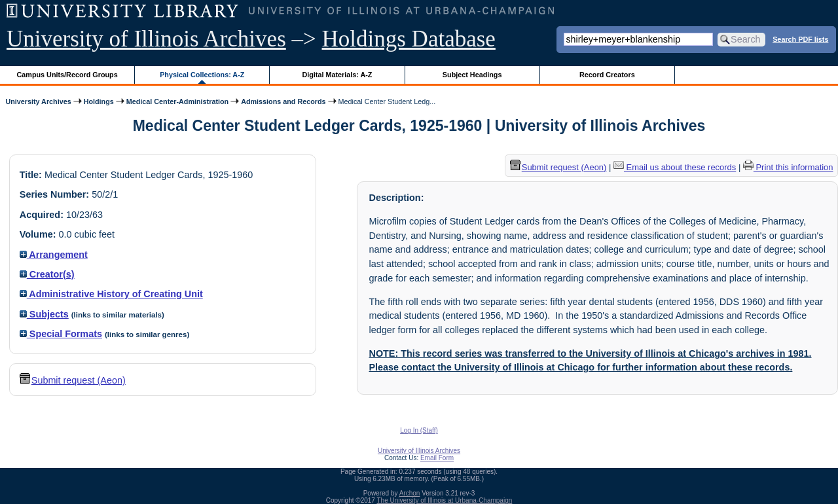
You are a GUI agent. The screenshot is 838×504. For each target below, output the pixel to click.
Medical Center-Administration (177, 101)
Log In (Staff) (419, 430)
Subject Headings (472, 75)
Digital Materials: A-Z (337, 75)
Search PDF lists (800, 39)
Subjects (44, 314)
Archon (410, 493)
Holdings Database (409, 39)
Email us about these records (675, 167)
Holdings (99, 101)
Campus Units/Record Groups (67, 75)
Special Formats (61, 334)
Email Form (437, 458)
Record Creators (607, 75)
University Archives (38, 101)
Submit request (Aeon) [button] (73, 380)
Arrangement (54, 255)
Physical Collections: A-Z (202, 75)
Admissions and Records (283, 101)
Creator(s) (47, 274)
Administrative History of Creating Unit (111, 294)
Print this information (788, 167)
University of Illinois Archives (146, 39)
